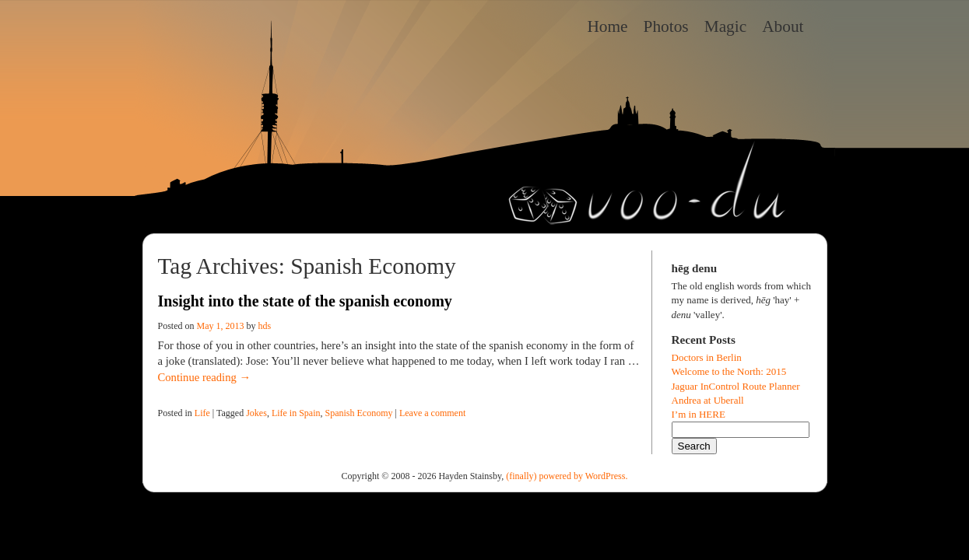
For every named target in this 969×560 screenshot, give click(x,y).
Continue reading (205, 377)
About (783, 26)
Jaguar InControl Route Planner (736, 386)
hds (265, 326)
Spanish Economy (359, 413)
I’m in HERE (699, 414)
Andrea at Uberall (708, 400)
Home (607, 26)
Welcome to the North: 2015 (729, 371)
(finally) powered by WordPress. (567, 476)
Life (202, 413)
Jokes (256, 413)
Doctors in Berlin (707, 357)
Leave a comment (432, 413)
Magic (726, 26)
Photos (666, 26)
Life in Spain (296, 413)
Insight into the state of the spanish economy (305, 301)
